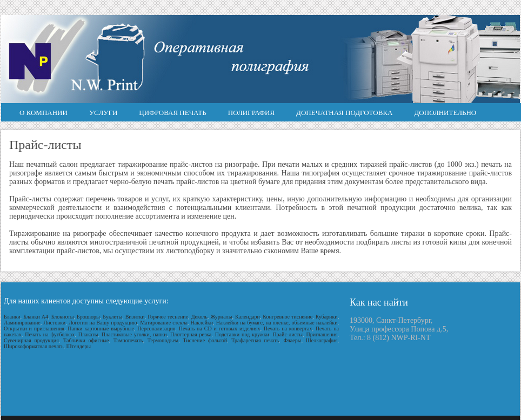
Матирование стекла (164, 323)
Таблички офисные (86, 340)
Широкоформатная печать (34, 346)
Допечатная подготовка (344, 113)
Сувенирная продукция (31, 340)
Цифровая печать (172, 113)
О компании (44, 113)
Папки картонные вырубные (101, 328)
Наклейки (202, 323)
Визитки (135, 317)
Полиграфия (251, 113)
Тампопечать (128, 340)
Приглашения (322, 334)
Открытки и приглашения (34, 328)
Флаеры (292, 340)
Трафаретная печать (255, 340)
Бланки (12, 317)
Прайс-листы (288, 334)
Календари (248, 317)
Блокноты (63, 317)
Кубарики (327, 317)
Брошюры (88, 317)
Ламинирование (22, 323)
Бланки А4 (36, 317)
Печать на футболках (50, 334)
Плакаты (88, 334)
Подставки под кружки (242, 334)
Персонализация (156, 328)
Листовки (54, 323)
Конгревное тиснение (288, 317)
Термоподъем (163, 340)
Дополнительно (446, 113)
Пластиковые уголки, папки (134, 334)
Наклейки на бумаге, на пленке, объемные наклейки (277, 323)
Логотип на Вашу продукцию (103, 323)
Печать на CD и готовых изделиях (220, 328)
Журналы (221, 317)
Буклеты (112, 317)
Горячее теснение (168, 317)
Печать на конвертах (288, 328)
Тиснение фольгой (205, 340)
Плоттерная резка (191, 334)
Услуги (103, 113)
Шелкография (322, 340)
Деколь (199, 317)
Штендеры (79, 346)
